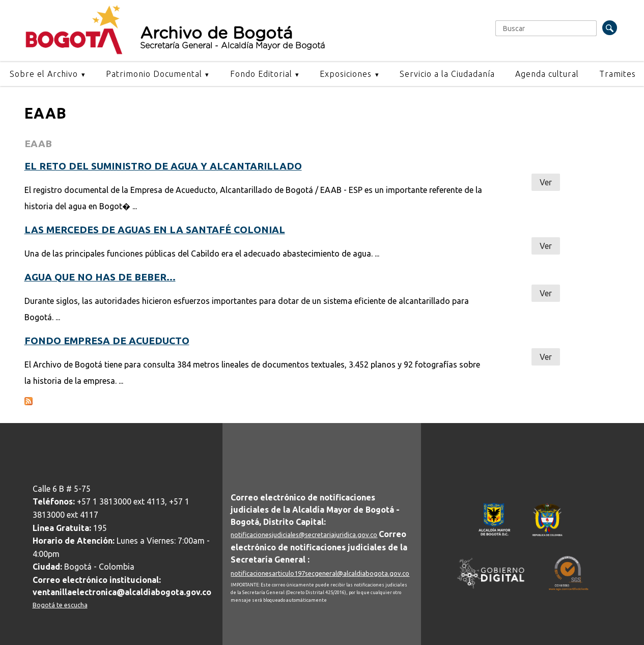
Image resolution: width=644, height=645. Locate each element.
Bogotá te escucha (60, 605)
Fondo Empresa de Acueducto (107, 341)
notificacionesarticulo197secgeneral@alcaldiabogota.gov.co (320, 573)
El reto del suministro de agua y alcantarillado (163, 166)
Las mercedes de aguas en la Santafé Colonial (155, 230)
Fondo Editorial (261, 74)
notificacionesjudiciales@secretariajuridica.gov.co (304, 535)
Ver (546, 182)
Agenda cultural (547, 74)
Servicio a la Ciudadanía (447, 74)
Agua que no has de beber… (100, 277)
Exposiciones (346, 74)
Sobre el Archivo (44, 74)
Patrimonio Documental (154, 74)
